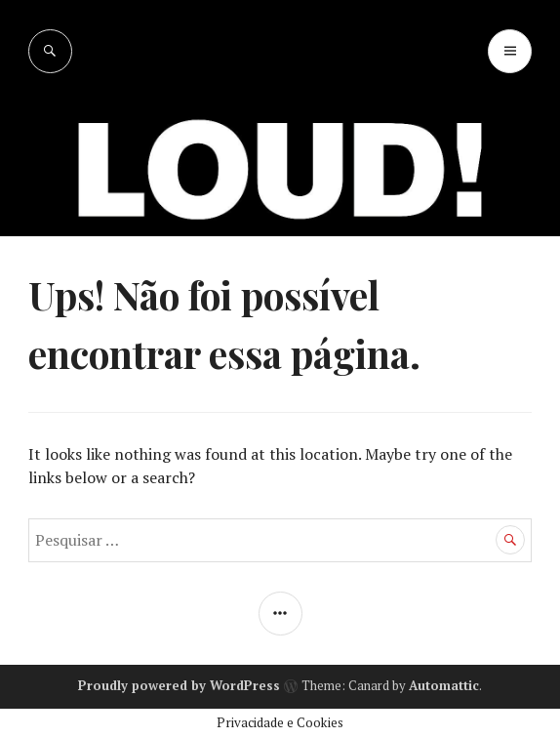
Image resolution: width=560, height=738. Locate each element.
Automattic (444, 685)
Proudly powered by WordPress (179, 685)
